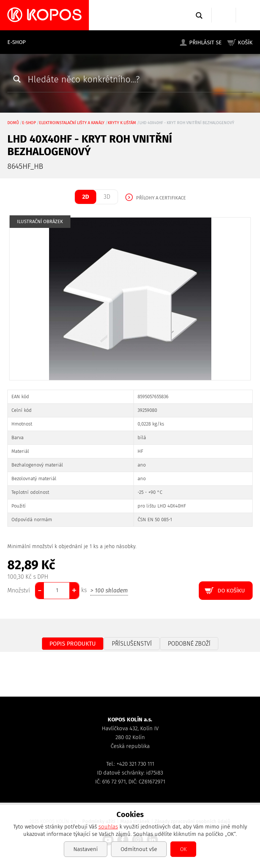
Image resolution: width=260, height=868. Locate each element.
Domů (13, 123)
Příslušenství (132, 644)
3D (107, 197)
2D (86, 197)
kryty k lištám (122, 123)
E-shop (17, 42)
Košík (245, 42)
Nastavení (86, 849)
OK (183, 849)
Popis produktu (73, 644)
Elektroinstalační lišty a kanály (72, 123)
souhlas (108, 827)
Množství (19, 590)
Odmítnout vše (139, 849)
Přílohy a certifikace (161, 198)
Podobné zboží (189, 644)
